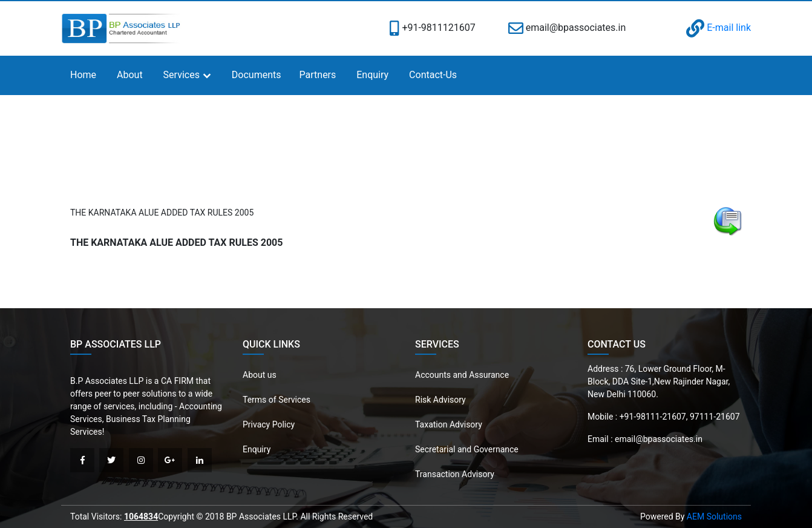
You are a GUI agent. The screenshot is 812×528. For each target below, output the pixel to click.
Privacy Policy (269, 424)
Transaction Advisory (455, 474)
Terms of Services (277, 400)
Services (182, 75)
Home (83, 75)
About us (260, 375)
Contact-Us (433, 75)
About (130, 75)
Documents (257, 75)
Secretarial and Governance (467, 449)
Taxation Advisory (449, 424)
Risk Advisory (440, 400)
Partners (318, 75)
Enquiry (372, 75)
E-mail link (719, 28)
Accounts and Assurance (462, 375)
